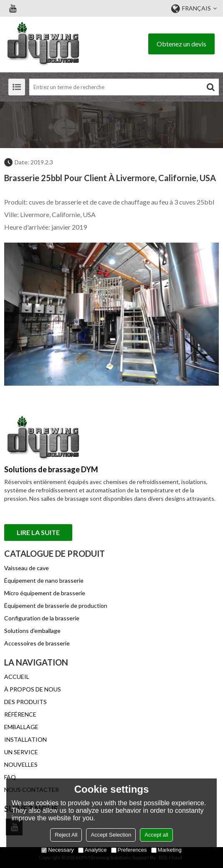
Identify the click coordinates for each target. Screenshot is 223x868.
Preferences (129, 850)
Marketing (166, 850)
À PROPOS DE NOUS (33, 689)
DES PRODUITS (25, 702)
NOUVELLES (21, 764)
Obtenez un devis (181, 44)
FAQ (10, 777)
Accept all (156, 835)
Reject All (66, 835)
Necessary (57, 850)
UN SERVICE (21, 752)
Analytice (92, 850)
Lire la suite (38, 532)
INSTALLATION (25, 739)
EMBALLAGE (21, 727)
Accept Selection (111, 835)
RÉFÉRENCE (20, 714)
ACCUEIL (17, 677)
